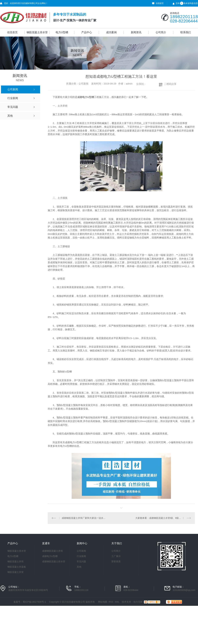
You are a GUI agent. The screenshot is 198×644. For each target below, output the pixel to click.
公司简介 (161, 32)
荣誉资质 (116, 561)
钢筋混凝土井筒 (16, 561)
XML (117, 602)
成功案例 (111, 32)
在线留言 (160, 3)
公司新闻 (81, 551)
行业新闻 (81, 556)
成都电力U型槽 (86, 97)
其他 (79, 567)
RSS (111, 602)
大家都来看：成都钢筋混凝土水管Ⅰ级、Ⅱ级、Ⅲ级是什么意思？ (163, 518)
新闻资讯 (136, 32)
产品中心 (87, 32)
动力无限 (138, 602)
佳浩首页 (12, 32)
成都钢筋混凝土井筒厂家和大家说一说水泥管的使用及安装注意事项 (85, 518)
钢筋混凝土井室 (16, 572)
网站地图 (103, 602)
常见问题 (81, 561)
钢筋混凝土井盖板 (17, 567)
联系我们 (186, 32)
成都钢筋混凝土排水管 (54, 561)
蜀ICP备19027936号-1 (34, 602)
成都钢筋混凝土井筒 (52, 551)
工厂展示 (116, 556)
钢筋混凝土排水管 (37, 32)
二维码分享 (170, 84)
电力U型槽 (62, 32)
